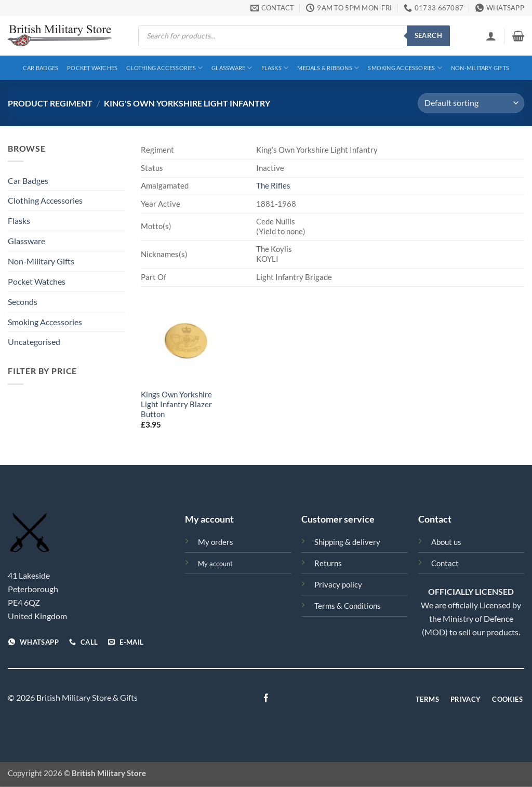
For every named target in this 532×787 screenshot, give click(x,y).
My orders (216, 542)
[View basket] (518, 36)
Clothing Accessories (164, 68)
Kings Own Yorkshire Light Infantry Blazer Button (176, 404)
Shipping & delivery (347, 542)
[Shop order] (471, 103)
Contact (445, 563)
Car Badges (41, 68)
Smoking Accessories (405, 68)
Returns (328, 563)
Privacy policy (338, 585)
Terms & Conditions (348, 606)
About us (446, 542)
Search (428, 35)
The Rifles (273, 186)
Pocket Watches (92, 68)
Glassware (232, 68)
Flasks (275, 68)
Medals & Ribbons (328, 68)
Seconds (23, 302)
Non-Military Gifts (480, 68)
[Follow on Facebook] (266, 699)
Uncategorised (34, 342)
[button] (491, 36)
